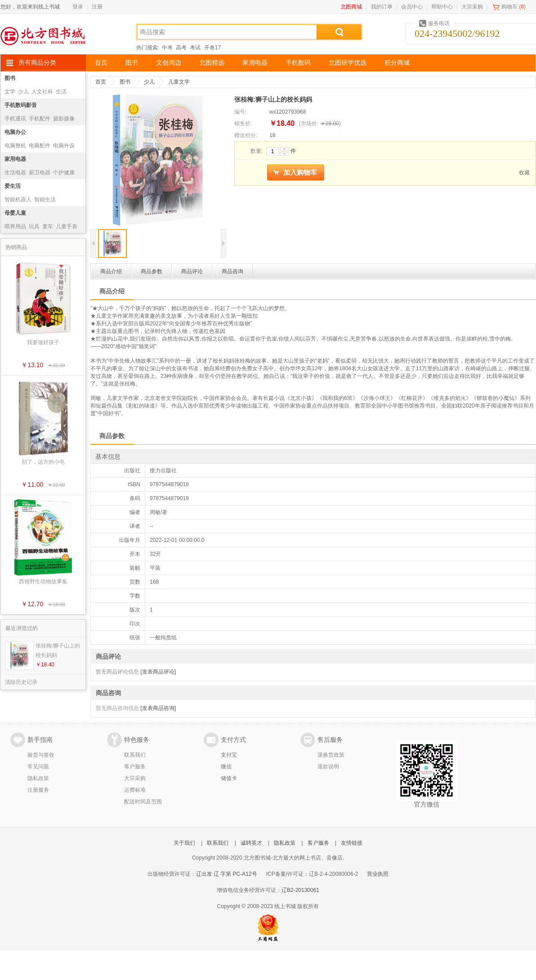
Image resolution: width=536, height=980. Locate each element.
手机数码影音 (21, 105)
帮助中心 (442, 7)
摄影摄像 (64, 119)
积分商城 (397, 63)
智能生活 (45, 200)
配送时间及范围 (143, 802)
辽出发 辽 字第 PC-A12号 (227, 874)
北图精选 (212, 63)
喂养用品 (15, 226)
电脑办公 (15, 132)
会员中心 (412, 7)
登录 (78, 7)
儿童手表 (67, 226)
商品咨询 (232, 271)
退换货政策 (331, 755)
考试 (195, 48)
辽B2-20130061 (300, 890)
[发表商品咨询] (158, 708)
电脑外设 (64, 146)
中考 (167, 48)
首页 (101, 63)
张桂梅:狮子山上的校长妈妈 (58, 650)
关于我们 (184, 843)
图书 (132, 63)
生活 (61, 92)
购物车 (509, 7)
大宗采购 (472, 7)
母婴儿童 (15, 213)
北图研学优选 (348, 63)
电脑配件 (40, 146)
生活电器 (15, 173)
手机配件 (40, 119)
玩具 (34, 226)
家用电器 (255, 63)
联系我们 (135, 755)
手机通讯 (15, 119)
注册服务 (38, 790)
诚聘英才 (251, 843)
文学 (10, 92)
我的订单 (382, 7)
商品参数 (152, 271)
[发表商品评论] (158, 672)
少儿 (23, 92)
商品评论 (192, 271)
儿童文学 (179, 82)
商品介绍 (111, 271)
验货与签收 (41, 755)
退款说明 (328, 767)
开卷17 (212, 48)
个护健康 (64, 173)
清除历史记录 (21, 682)
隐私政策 (38, 778)
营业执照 (378, 874)
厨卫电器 (40, 173)
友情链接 (352, 843)
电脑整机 (15, 146)
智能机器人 (18, 200)
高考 (181, 48)
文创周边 (169, 63)
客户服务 (135, 767)
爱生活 (13, 186)
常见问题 (38, 767)
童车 (48, 226)
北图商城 (351, 7)
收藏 (524, 173)
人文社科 (42, 92)
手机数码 (298, 63)
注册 (97, 7)
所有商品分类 (37, 63)
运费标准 (135, 790)
